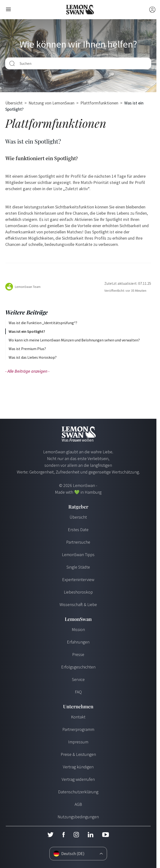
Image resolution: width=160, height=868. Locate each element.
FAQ (78, 692)
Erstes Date (78, 530)
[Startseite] (80, 10)
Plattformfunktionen (99, 103)
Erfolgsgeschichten (78, 667)
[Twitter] (50, 835)
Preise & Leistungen (78, 754)
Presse (78, 654)
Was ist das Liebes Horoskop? (33, 357)
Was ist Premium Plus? (27, 349)
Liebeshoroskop (78, 592)
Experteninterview (78, 580)
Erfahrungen (78, 642)
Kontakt (78, 717)
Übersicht (14, 103)
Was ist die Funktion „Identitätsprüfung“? (43, 323)
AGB (78, 804)
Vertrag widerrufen (78, 779)
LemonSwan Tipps (78, 555)
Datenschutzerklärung (78, 792)
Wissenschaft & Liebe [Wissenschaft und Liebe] (78, 604)
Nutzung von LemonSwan (51, 103)
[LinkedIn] (90, 835)
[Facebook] (63, 835)
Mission (78, 629)
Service (78, 679)
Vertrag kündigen (78, 767)
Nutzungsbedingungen (78, 817)
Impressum (78, 742)
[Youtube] (106, 835)
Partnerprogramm (78, 729)
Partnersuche (78, 542)
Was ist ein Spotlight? (27, 331)
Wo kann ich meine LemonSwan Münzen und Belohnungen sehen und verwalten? (74, 340)
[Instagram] (76, 835)
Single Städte (78, 567)
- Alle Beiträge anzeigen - (27, 371)
